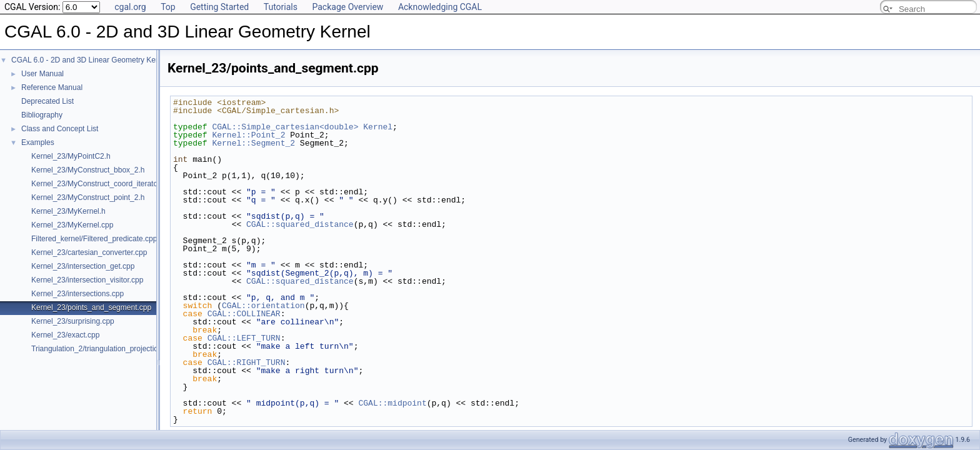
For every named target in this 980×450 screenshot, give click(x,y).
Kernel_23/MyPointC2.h (71, 156)
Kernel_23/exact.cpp (65, 335)
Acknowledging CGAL (440, 7)
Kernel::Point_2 (248, 135)
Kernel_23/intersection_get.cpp (83, 266)
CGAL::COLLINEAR (244, 314)
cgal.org (130, 7)
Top (168, 7)
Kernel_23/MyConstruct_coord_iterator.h (98, 184)
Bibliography (42, 115)
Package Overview (347, 7)
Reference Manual (52, 87)
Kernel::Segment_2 (253, 143)
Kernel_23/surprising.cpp (73, 321)
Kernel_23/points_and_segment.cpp (91, 307)
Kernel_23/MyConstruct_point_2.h (88, 197)
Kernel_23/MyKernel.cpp (72, 225)
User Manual (42, 74)
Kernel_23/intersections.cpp (77, 294)
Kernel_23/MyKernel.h (68, 211)
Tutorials (281, 7)
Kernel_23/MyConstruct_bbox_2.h (88, 170)
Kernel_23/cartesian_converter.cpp (89, 252)
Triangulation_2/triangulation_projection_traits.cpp (114, 349)
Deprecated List (47, 101)
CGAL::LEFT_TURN (244, 338)
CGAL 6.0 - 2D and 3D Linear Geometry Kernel (90, 60)
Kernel (378, 127)
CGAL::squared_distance (300, 224)
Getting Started (219, 7)
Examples (38, 142)
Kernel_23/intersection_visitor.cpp (87, 280)
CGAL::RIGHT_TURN (247, 362)
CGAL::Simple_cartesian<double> (285, 127)
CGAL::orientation (263, 306)
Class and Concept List (60, 129)
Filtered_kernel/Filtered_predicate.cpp (94, 239)
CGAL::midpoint (392, 403)
